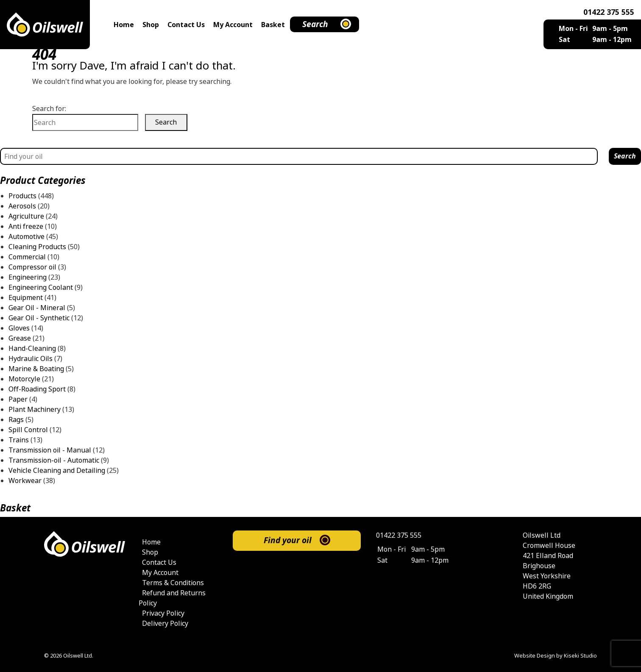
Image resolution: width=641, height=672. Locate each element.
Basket (273, 25)
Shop (151, 25)
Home (124, 25)
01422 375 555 (609, 12)
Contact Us (186, 25)
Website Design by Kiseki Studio (556, 656)
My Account (233, 25)
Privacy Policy (163, 613)
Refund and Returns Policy (172, 598)
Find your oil (288, 540)
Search (315, 24)
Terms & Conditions (173, 583)
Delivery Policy (165, 623)
